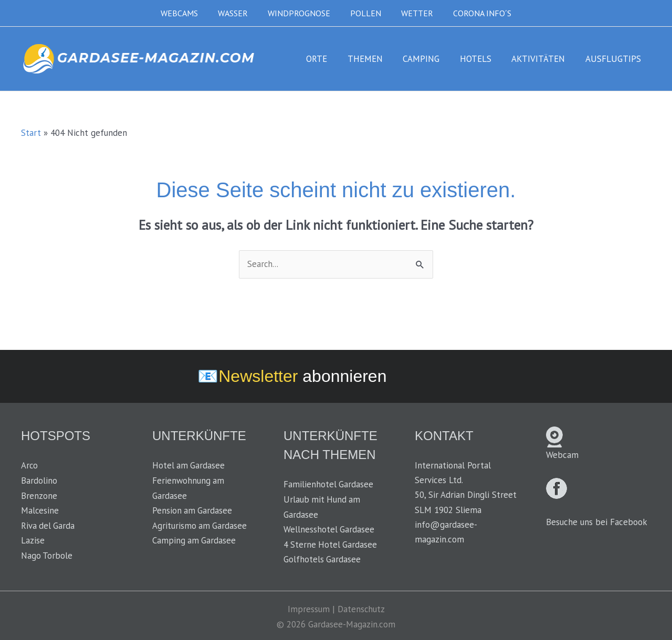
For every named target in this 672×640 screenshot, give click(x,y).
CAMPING (429, 59)
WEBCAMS (187, 13)
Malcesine (40, 510)
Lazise (33, 539)
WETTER (412, 13)
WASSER (238, 13)
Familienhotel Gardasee (329, 485)
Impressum (308, 607)
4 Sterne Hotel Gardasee (331, 543)
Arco (30, 466)
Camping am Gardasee (195, 539)
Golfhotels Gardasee (322, 558)
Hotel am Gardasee (189, 466)
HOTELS (481, 59)
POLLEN (364, 13)
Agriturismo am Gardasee (200, 525)
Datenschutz (361, 607)
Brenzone (39, 495)
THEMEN (376, 59)
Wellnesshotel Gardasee (329, 529)
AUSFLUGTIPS (614, 59)
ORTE (330, 59)
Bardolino (39, 481)
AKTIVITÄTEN (542, 59)
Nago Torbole (47, 554)
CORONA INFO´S (474, 13)
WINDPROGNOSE (301, 13)
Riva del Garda (48, 525)
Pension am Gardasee (193, 510)
